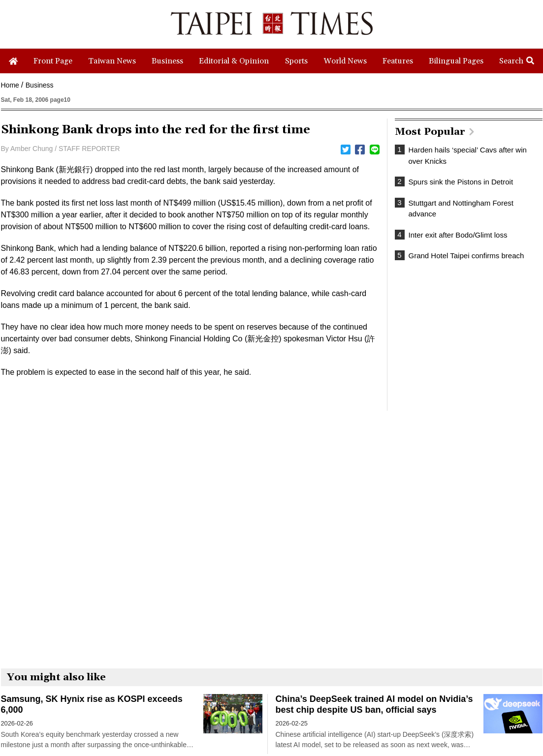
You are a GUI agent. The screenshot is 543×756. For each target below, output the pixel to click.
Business (40, 85)
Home (10, 85)
